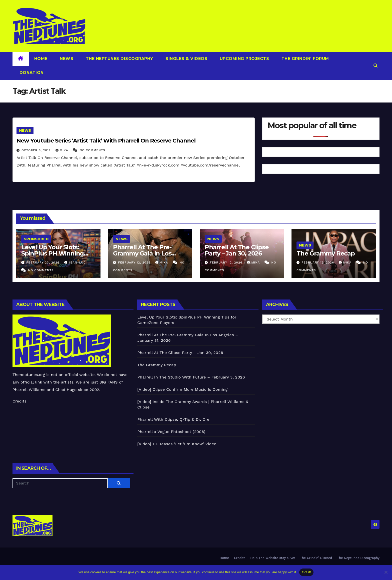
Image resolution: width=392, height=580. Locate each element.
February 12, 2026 (135, 262)
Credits (19, 401)
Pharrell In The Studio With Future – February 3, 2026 (191, 377)
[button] (375, 66)
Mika (62, 150)
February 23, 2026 (43, 262)
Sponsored (36, 239)
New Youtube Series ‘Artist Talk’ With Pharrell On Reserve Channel (106, 141)
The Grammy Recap (326, 253)
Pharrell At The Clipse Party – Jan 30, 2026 (237, 250)
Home (41, 59)
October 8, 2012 (37, 150)
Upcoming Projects (244, 59)
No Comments (92, 150)
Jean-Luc (75, 262)
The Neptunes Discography (119, 59)
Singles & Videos (186, 59)
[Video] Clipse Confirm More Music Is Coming (182, 389)
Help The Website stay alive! (273, 558)
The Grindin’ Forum (304, 59)
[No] (386, 572)
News (66, 59)
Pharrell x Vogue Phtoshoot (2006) (171, 432)
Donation (31, 73)
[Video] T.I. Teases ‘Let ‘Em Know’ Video (177, 444)
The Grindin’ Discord (316, 558)
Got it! (306, 572)
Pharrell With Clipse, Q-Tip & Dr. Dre (173, 419)
